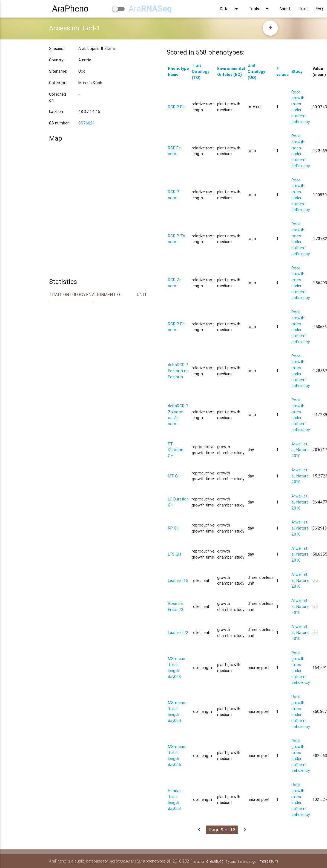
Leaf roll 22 (178, 632)
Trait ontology (68, 294)
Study (297, 71)
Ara (150, 9)
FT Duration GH (176, 450)
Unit (142, 294)
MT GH (174, 476)
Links (303, 9)
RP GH (174, 528)
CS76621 (87, 123)
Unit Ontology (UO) (256, 71)
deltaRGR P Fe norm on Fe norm (178, 371)
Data (230, 9)
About (285, 9)
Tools (260, 9)
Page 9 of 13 (222, 830)
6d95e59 (217, 862)
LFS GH (174, 554)
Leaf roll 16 (178, 580)
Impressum (268, 861)
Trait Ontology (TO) (200, 71)
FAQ (319, 9)
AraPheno (70, 9)
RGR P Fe (176, 107)
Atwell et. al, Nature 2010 (300, 450)
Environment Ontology (105, 294)
